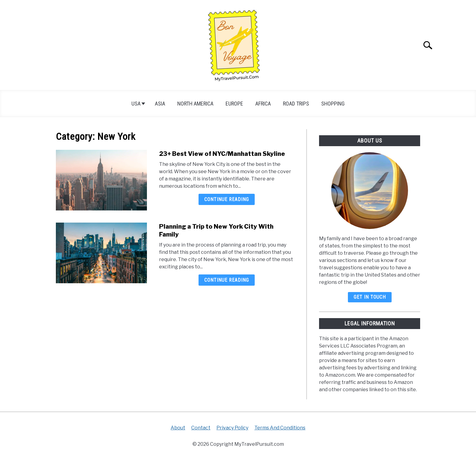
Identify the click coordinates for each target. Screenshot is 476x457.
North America (195, 104)
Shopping (333, 104)
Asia (160, 104)
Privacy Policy (232, 428)
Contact (201, 428)
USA (136, 104)
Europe (234, 104)
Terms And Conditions (280, 428)
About (178, 428)
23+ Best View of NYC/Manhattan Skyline (222, 154)
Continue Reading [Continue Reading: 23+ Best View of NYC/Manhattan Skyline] (227, 199)
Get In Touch (370, 297)
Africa (263, 104)
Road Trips (296, 104)
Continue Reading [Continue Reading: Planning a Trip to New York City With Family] (227, 280)
